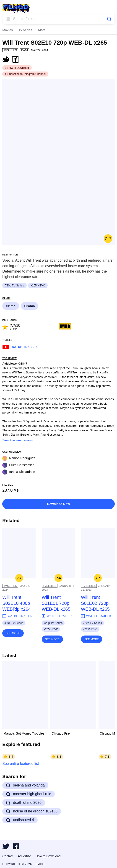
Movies (8, 30)
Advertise (24, 856)
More (42, 30)
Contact (8, 856)
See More (13, 633)
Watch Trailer (19, 346)
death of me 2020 (24, 803)
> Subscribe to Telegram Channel (25, 74)
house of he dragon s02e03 (32, 811)
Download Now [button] (58, 504)
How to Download (48, 856)
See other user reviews (17, 440)
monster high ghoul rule (29, 794)
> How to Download (17, 68)
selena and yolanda (25, 785)
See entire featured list (21, 764)
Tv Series (25, 30)
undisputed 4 (20, 820)
